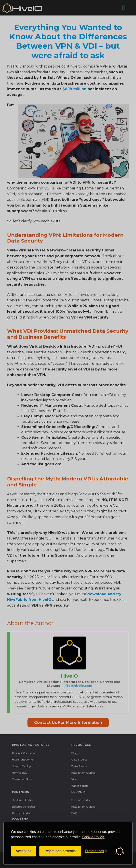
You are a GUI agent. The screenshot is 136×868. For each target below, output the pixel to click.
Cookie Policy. (93, 837)
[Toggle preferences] (96, 851)
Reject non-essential (60, 851)
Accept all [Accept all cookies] (23, 851)
